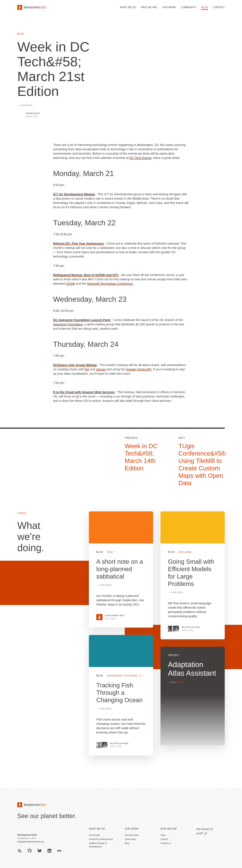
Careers (164, 839)
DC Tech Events (141, 158)
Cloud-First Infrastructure (101, 839)
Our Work (132, 829)
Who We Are (169, 829)
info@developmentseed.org (30, 842)
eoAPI (202, 833)
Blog (204, 7)
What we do (128, 7)
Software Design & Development (98, 845)
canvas (101, 369)
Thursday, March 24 (86, 344)
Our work (169, 7)
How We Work (132, 835)
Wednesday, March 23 (90, 299)
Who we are (149, 7)
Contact (219, 7)
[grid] (157, 637)
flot (87, 369)
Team (163, 835)
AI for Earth (94, 835)
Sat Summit (205, 829)
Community (189, 7)
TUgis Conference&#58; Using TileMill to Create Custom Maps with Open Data (202, 465)
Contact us (166, 843)
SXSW (70, 284)
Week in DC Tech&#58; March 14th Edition (141, 457)
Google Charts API (139, 369)
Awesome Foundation (68, 324)
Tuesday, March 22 (84, 223)
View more (121, 695)
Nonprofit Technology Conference (110, 284)
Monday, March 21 (83, 173)
